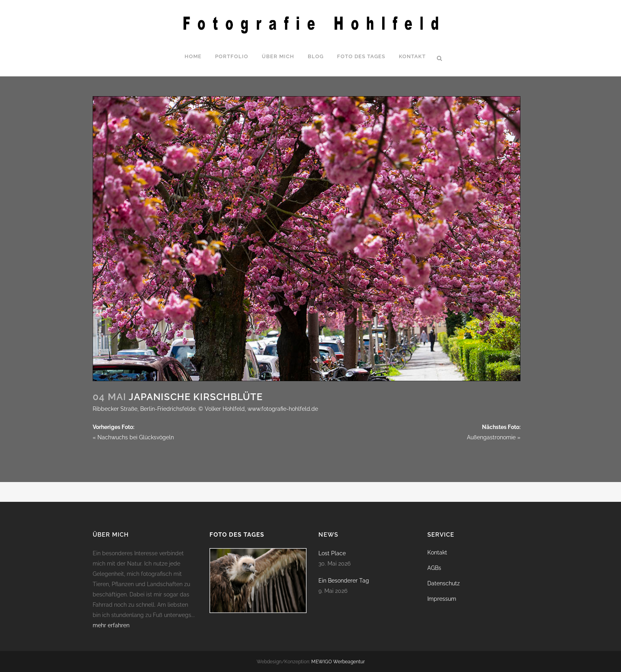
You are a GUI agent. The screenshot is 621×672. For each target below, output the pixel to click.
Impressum (442, 599)
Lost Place (332, 553)
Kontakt (437, 552)
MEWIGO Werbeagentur (338, 662)
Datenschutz (444, 583)
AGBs (434, 568)
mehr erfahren (111, 625)
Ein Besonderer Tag (344, 581)
